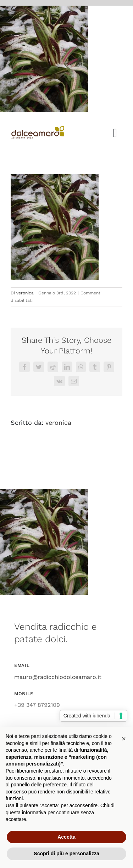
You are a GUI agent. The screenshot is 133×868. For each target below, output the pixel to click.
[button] (124, 739)
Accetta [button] (66, 837)
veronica (25, 293)
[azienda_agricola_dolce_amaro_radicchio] (38, 129)
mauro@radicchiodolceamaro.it (58, 677)
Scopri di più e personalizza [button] (66, 854)
